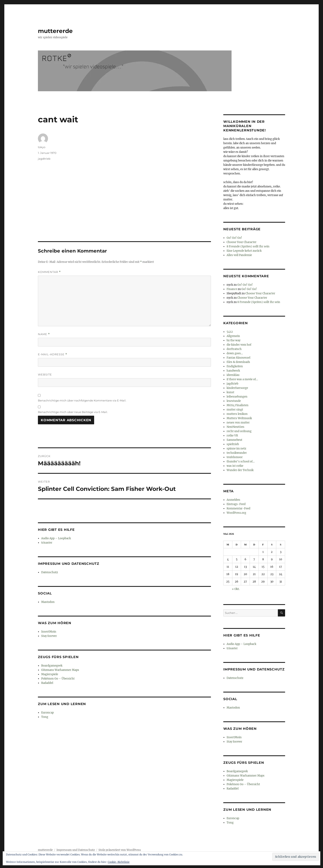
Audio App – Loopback (56, 538)
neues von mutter (238, 423)
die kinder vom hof (239, 345)
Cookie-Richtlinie (119, 862)
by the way (233, 340)
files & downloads (238, 362)
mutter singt (235, 410)
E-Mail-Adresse (53, 354)
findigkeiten (235, 366)
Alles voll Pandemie (239, 255)
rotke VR (232, 436)
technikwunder (237, 453)
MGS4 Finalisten (238, 405)
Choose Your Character (242, 242)
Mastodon (48, 602)
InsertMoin (49, 632)
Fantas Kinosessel (238, 358)
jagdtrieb (44, 159)
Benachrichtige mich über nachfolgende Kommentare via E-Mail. (82, 400)
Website (45, 374)
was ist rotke (235, 466)
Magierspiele (50, 674)
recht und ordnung (239, 431)
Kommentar (49, 272)
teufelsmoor (235, 457)
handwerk (233, 371)
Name (44, 334)
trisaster (47, 543)
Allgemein (233, 336)
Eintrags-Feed (236, 504)
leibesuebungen (237, 397)
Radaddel (47, 683)
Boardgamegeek (52, 666)
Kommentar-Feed (238, 508)
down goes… (235, 353)
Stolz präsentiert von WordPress (120, 850)
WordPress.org (236, 513)
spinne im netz (236, 449)
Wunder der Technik (240, 470)
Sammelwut (234, 440)
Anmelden (233, 500)
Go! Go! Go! (234, 238)
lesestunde (234, 401)
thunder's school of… (241, 461)
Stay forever (49, 636)
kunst (230, 392)
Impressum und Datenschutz (76, 850)
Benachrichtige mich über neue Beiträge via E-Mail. (73, 412)
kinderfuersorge (237, 388)
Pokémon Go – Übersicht (58, 679)
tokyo (42, 147)
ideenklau (233, 375)
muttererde (55, 31)
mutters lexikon (237, 414)
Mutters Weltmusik (239, 418)
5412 (230, 332)
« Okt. (236, 589)
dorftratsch (234, 349)
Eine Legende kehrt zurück (244, 251)
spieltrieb (233, 444)
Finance (232, 289)
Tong (45, 717)
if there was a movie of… (242, 379)
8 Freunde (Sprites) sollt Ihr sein (248, 246)
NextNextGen (235, 427)
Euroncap (47, 713)
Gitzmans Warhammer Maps (60, 670)
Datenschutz (50, 572)
